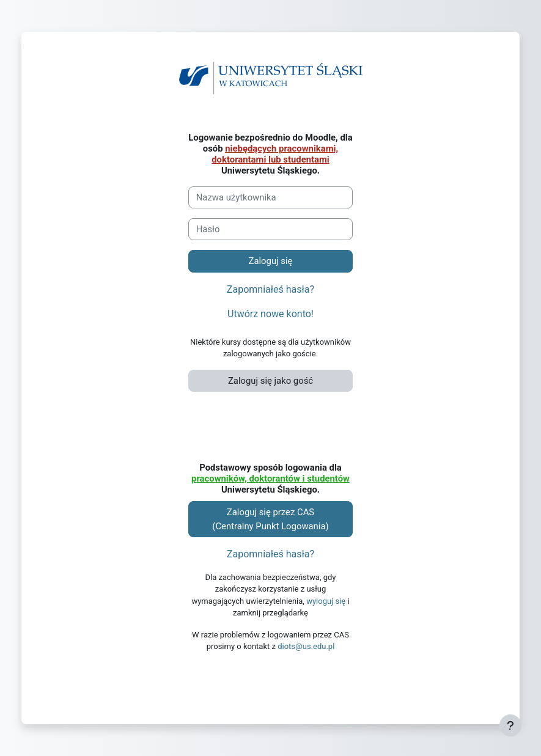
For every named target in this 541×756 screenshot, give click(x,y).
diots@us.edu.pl (306, 646)
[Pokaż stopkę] (510, 725)
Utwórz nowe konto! (270, 314)
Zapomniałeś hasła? (270, 289)
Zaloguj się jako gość (270, 381)
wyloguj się (326, 601)
